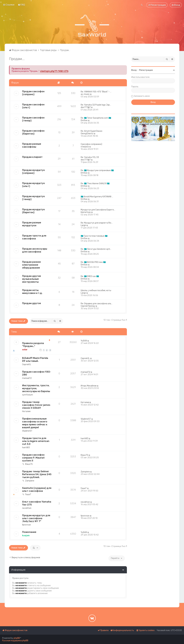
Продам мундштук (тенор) (34, 198)
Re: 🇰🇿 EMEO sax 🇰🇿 (90, 276)
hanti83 (26, 448)
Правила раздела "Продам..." (33, 345)
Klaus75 (29, 464)
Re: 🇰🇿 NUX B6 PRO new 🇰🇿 (93, 262)
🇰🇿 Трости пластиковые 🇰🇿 (94, 236)
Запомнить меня (142, 96)
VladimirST (27, 431)
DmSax (84, 120)
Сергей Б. (27, 364)
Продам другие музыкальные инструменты (32, 279)
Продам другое (32, 303)
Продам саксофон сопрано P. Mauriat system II (33, 458)
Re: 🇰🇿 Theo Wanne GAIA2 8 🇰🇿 (95, 184)
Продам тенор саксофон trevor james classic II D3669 (36, 405)
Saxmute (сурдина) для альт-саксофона (37, 489)
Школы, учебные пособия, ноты (96, 290)
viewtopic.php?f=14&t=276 (54, 71)
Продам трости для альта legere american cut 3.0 (36, 441)
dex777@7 (86, 107)
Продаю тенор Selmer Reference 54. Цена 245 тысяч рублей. (37, 474)
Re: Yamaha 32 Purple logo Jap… (96, 105)
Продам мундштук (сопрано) (34, 171)
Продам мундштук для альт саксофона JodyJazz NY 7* (36, 518)
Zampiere (30, 481)
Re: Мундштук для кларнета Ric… (97, 223)
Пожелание (29, 532)
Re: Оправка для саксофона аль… (97, 304)
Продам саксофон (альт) (33, 106)
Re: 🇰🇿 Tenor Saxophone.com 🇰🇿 (96, 118)
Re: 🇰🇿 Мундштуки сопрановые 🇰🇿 (97, 170)
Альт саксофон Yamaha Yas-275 (37, 503)
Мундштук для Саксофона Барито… (98, 210)
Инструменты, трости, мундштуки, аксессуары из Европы (36, 388)
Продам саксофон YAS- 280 (37, 373)
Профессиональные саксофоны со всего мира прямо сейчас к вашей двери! (35, 423)
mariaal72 (27, 378)
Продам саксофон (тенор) (33, 119)
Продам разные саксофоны (32, 145)
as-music (85, 94)
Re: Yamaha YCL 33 (90, 157)
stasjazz (85, 147)
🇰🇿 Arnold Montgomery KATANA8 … (97, 197)
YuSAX (84, 341)
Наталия (26, 411)
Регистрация (146, 70)
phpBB (17, 638)
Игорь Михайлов (89, 386)
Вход (134, 70)
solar (25, 350)
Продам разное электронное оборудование (31, 265)
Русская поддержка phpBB (15, 641)
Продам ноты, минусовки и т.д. (32, 292)
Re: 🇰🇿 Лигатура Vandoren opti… (96, 249)
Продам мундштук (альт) (34, 185)
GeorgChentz (87, 134)
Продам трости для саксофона (34, 237)
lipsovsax (27, 525)
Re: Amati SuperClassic (92, 131)
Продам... (17, 59)
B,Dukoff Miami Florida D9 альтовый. (35, 359)
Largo (83, 225)
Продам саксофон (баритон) (33, 132)
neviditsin (27, 508)
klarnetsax (86, 212)
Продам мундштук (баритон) (34, 211)
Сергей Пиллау (88, 306)
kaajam (26, 536)
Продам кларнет (32, 157)
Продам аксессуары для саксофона (35, 250)
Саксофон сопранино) (91, 144)
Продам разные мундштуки (32, 224)
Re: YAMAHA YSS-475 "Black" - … (96, 92)
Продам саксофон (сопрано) (33, 93)
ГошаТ (28, 494)
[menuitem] (21, 5)
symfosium (28, 395)
